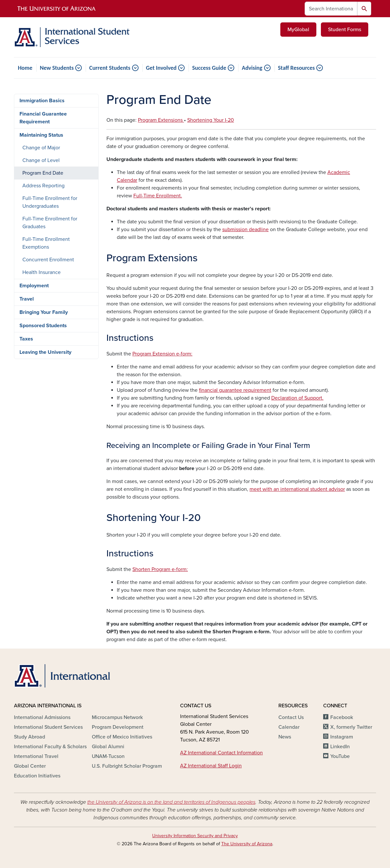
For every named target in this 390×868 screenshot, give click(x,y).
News (285, 737)
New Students (57, 68)
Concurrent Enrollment (48, 260)
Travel (27, 299)
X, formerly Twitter (351, 727)
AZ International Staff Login (211, 766)
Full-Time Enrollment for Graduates (50, 223)
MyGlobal (298, 30)
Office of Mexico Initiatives (122, 737)
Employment (34, 286)
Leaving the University (45, 352)
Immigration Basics (42, 101)
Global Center (30, 766)
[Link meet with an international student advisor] (297, 489)
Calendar (289, 727)
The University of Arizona (247, 844)
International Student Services (48, 727)
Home (25, 68)
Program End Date (43, 173)
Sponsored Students (43, 326)
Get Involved (161, 68)
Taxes (26, 339)
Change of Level (41, 160)
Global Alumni (108, 747)
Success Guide (209, 68)
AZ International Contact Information (221, 753)
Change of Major (41, 148)
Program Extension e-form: (162, 354)
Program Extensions (161, 120)
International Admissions (42, 717)
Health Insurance (42, 272)
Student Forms (345, 30)
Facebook (342, 717)
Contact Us (291, 717)
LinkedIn (340, 747)
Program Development (118, 727)
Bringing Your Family (44, 312)
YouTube (340, 756)
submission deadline (245, 229)
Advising (252, 68)
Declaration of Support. (297, 398)
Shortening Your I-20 (211, 120)
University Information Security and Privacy (195, 836)
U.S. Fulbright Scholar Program (127, 766)
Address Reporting (43, 186)
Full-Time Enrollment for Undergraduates (50, 202)
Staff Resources (297, 68)
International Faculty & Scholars (50, 747)
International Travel (36, 756)
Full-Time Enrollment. (158, 196)
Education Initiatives (37, 776)
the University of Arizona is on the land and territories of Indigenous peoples (171, 802)
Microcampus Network (117, 717)
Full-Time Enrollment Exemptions (46, 243)
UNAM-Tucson (108, 756)
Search (364, 9)
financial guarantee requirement (235, 390)
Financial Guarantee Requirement (43, 118)
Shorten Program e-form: (160, 569)
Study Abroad (30, 737)
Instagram (342, 737)
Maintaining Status (41, 135)
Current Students (110, 68)
